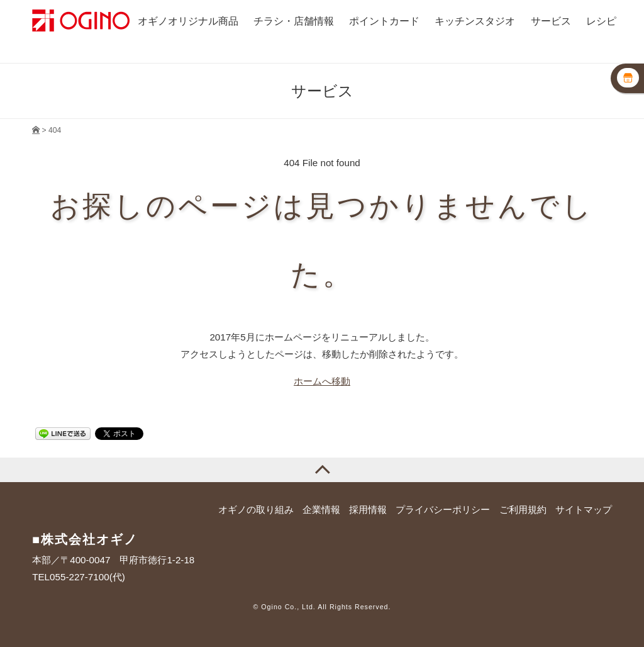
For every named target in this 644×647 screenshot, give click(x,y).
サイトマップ (584, 509)
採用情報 (368, 509)
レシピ (601, 21)
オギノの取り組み (256, 509)
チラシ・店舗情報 (294, 21)
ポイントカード (384, 21)
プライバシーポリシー (443, 509)
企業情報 (321, 509)
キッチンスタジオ (475, 21)
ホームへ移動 (322, 381)
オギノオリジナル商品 (188, 21)
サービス (551, 21)
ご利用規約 (523, 509)
